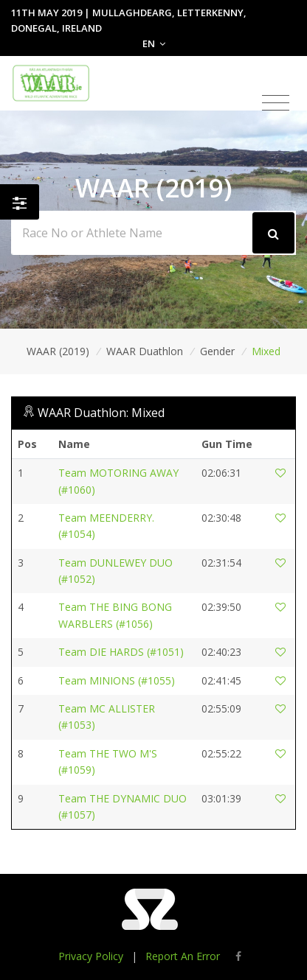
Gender (217, 351)
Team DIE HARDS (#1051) (121, 652)
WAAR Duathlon (145, 351)
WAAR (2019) (58, 351)
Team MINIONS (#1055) (117, 680)
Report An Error (183, 956)
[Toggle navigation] (276, 103)
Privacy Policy (91, 956)
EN (154, 43)
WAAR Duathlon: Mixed (101, 413)
